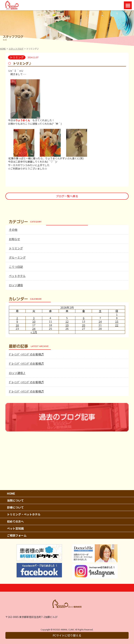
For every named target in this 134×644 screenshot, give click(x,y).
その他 (13, 230)
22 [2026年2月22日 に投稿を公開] (117, 325)
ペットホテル (17, 276)
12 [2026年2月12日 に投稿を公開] (67, 321)
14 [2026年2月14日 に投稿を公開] (100, 321)
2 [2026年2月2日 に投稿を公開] (17, 318)
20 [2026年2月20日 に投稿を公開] (84, 325)
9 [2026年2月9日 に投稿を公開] (17, 321)
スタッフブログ (16, 49)
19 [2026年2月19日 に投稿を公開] (67, 325)
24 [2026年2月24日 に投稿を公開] (34, 329)
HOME (3, 49)
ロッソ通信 (16, 285)
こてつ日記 (16, 267)
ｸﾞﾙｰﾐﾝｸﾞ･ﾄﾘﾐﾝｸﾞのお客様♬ (26, 354)
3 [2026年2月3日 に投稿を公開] (34, 318)
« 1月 (34, 332)
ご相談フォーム (17, 535)
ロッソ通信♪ (17, 373)
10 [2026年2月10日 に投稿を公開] (34, 321)
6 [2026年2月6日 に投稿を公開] (84, 318)
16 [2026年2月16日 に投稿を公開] (17, 325)
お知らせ (14, 239)
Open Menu (128, 5)
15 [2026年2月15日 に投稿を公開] (117, 321)
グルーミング (17, 257)
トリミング (16, 248)
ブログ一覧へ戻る (67, 196)
